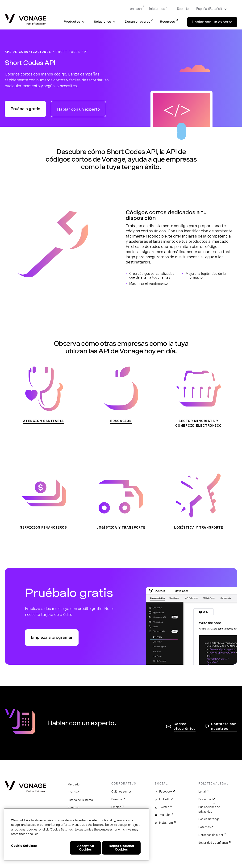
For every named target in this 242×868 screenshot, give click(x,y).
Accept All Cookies (86, 848)
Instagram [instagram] (166, 823)
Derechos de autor (211, 835)
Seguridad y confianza (213, 843)
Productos (72, 22)
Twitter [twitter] (164, 807)
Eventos (117, 799)
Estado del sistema (80, 800)
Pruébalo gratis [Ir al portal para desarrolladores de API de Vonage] (25, 109)
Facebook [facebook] (166, 792)
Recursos (167, 22)
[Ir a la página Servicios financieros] (44, 502)
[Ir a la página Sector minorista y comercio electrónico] (198, 397)
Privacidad (205, 799)
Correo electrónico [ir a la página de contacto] (185, 726)
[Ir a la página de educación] (121, 395)
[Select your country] (210, 9)
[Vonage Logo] (25, 20)
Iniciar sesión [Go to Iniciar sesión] (159, 9)
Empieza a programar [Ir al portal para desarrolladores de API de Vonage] (52, 637)
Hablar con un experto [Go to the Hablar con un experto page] (212, 22)
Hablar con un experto (78, 109)
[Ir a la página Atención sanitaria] (43, 395)
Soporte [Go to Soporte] (183, 9)
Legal (202, 792)
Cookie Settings (209, 819)
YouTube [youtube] (165, 815)
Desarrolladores (138, 22)
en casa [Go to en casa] (136, 9)
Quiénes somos (121, 792)
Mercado (74, 785)
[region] (76, 834)
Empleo (116, 807)
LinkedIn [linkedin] (165, 799)
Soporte (73, 808)
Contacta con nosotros (224, 726)
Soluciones (102, 22)
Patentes (204, 827)
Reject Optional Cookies (121, 848)
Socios (72, 792)
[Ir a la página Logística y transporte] (121, 502)
